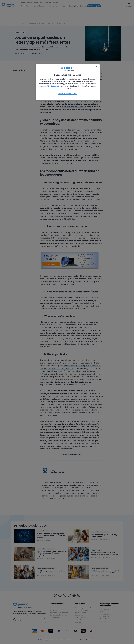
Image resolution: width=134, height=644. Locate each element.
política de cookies (52, 86)
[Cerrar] (97, 67)
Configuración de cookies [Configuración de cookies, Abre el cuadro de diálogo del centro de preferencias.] (68, 94)
